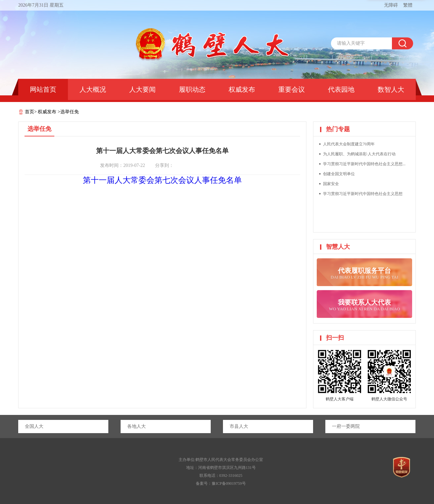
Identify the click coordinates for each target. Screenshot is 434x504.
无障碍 (391, 5)
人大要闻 (142, 89)
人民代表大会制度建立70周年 (349, 144)
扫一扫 (335, 338)
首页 (29, 112)
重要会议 (292, 89)
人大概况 (93, 89)
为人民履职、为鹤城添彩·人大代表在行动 (359, 154)
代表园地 (341, 89)
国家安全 (331, 184)
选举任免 (70, 112)
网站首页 (43, 89)
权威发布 (242, 89)
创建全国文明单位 (339, 174)
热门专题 (338, 129)
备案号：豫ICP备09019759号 (221, 483)
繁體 (408, 5)
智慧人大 (338, 247)
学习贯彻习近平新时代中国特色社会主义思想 (363, 194)
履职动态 (192, 89)
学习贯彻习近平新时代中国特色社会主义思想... (364, 164)
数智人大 (391, 89)
